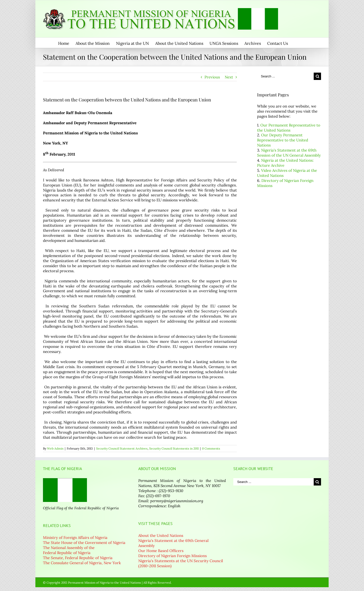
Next (229, 77)
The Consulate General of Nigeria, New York (82, 563)
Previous (212, 77)
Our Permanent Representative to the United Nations (289, 128)
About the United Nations (161, 535)
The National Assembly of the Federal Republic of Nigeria (69, 550)
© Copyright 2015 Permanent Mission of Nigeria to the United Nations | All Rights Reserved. (107, 583)
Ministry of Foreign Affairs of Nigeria (75, 537)
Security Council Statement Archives (122, 448)
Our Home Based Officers (161, 551)
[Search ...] (285, 76)
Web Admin (55, 448)
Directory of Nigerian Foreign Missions (173, 556)
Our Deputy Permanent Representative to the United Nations (283, 140)
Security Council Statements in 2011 (174, 448)
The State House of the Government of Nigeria (84, 543)
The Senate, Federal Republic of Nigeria (78, 558)
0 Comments (211, 448)
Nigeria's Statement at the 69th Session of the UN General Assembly (289, 153)
